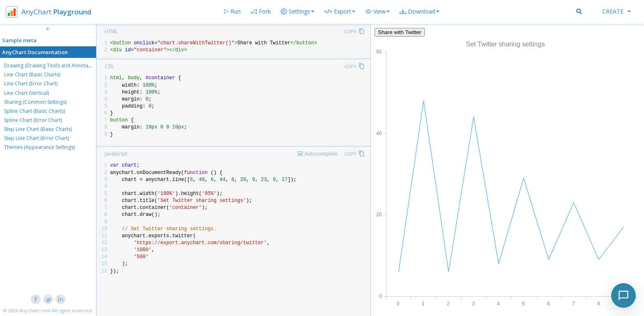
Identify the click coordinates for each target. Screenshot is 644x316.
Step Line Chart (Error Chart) (37, 138)
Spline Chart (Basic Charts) (34, 111)
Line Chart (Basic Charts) (32, 74)
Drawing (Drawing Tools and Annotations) (53, 65)
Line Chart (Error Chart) (31, 84)
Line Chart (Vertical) (26, 93)
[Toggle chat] (623, 295)
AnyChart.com (35, 310)
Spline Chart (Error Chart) (33, 120)
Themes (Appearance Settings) (39, 147)
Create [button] (616, 11)
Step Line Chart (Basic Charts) (38, 129)
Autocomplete (321, 154)
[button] (377, 11)
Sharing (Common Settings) (35, 102)
